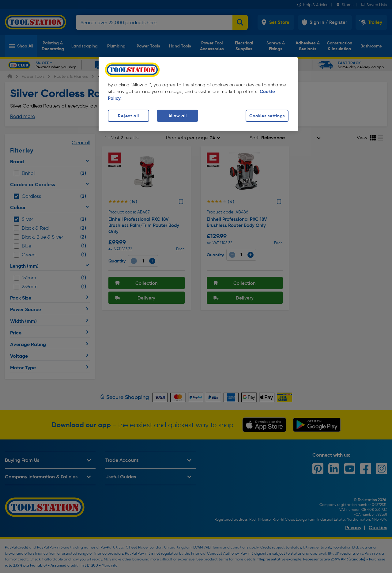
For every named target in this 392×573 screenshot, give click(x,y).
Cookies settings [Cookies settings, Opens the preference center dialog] (267, 116)
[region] (198, 94)
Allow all (177, 116)
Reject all (128, 116)
